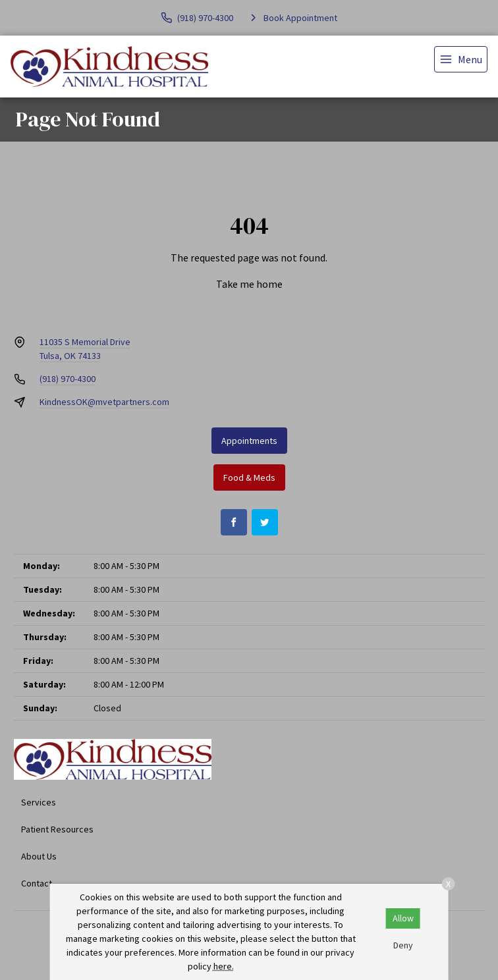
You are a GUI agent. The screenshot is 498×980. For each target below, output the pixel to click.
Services (39, 802)
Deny (403, 945)
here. (224, 966)
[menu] (461, 59)
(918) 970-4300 (68, 379)
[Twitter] (265, 522)
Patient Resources (57, 829)
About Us (39, 856)
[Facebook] (234, 522)
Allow (403, 918)
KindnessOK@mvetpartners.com (104, 402)
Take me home (249, 284)
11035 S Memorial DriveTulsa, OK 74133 (85, 349)
